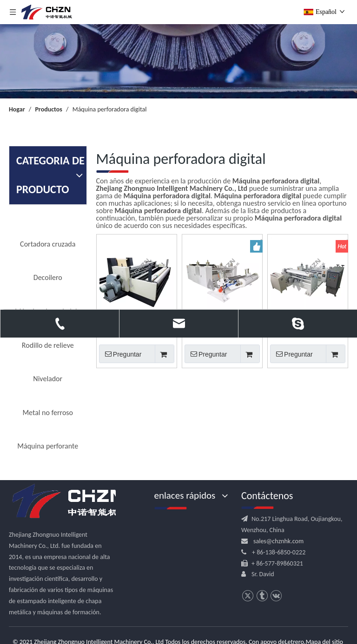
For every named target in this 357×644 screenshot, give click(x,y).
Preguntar (120, 354)
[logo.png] (69, 501)
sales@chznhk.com (278, 541)
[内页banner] (178, 61)
